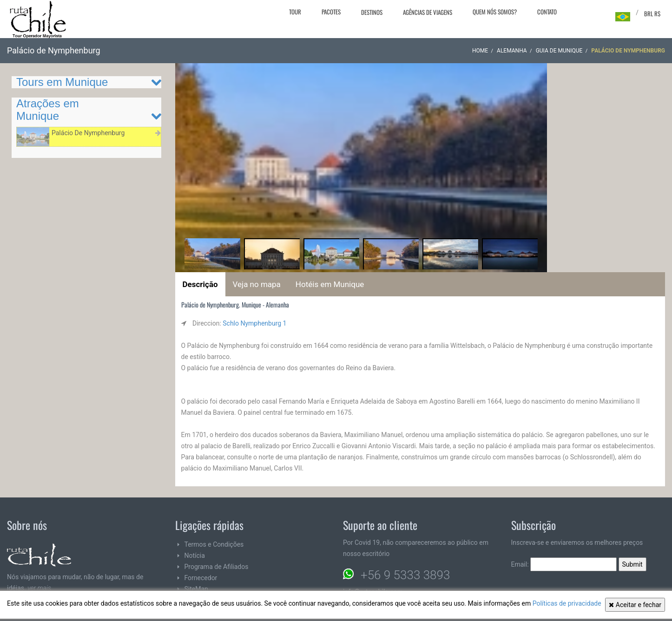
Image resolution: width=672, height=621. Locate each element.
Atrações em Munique (48, 109)
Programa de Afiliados (217, 567)
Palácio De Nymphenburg (88, 133)
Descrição (200, 284)
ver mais (39, 588)
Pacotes (331, 12)
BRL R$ (652, 13)
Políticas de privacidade (567, 603)
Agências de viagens (428, 12)
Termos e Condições (214, 544)
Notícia (195, 556)
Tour (295, 12)
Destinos (372, 12)
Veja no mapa (257, 284)
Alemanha (512, 51)
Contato (547, 12)
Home (480, 51)
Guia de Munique (559, 51)
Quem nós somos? (495, 12)
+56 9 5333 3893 (405, 575)
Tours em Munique (62, 82)
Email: (564, 564)
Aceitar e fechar (635, 605)
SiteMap (196, 589)
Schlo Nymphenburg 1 (254, 323)
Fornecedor (201, 578)
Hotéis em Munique (330, 284)
